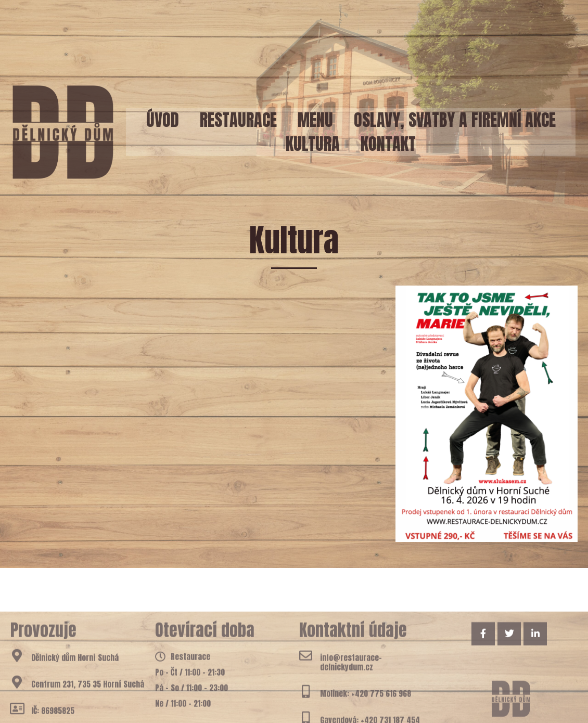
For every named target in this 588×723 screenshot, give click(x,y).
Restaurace (238, 120)
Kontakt (388, 144)
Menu (315, 120)
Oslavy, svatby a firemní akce (455, 120)
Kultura (313, 144)
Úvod (163, 120)
